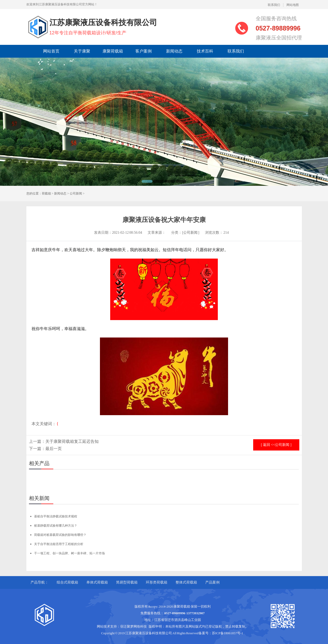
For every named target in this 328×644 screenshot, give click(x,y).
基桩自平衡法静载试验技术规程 (56, 516)
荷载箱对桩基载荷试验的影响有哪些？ (60, 535)
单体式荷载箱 (97, 582)
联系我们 (274, 5)
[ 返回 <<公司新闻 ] (276, 445)
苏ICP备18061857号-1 (228, 633)
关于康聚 (82, 51)
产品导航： (39, 582)
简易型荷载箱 (127, 582)
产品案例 (212, 582)
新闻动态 (174, 51)
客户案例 (143, 51)
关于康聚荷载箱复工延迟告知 (72, 441)
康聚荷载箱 (113, 51)
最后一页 (54, 449)
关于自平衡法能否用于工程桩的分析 (59, 544)
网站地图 (293, 5)
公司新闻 (76, 193)
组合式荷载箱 (67, 582)
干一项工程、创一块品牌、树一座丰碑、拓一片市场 (69, 553)
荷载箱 (46, 193)
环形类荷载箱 (157, 582)
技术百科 (205, 51)
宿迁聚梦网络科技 (134, 626)
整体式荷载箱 (186, 582)
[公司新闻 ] (191, 233)
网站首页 (51, 51)
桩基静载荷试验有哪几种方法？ (56, 526)
